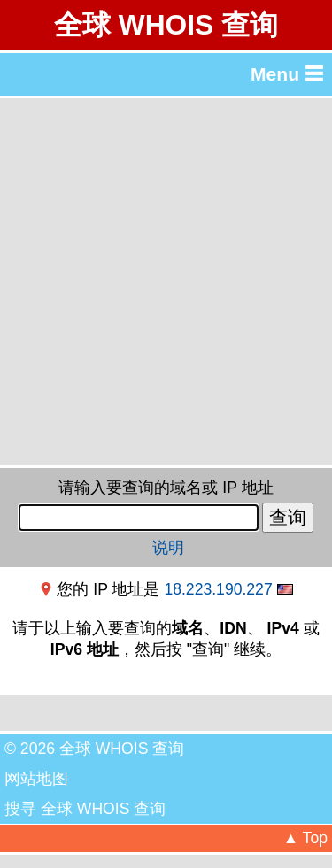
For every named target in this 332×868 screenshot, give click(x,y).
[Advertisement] (166, 282)
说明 (168, 548)
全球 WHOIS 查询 (166, 25)
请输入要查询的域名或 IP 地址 (166, 488)
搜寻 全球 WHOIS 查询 (85, 809)
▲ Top (305, 838)
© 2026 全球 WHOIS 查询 (94, 749)
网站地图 (36, 779)
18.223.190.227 (218, 589)
